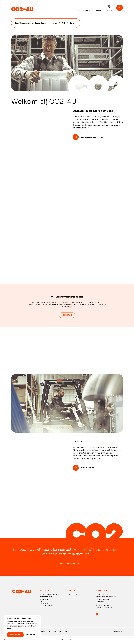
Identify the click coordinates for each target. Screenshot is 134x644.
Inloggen (98, 10)
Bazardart (70, 640)
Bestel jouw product (23, 23)
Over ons (54, 23)
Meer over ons (87, 468)
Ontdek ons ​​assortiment (92, 137)
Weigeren (30, 635)
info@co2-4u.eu (103, 606)
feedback (67, 315)
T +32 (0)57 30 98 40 (104, 608)
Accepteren (15, 635)
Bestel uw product (48, 595)
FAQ (63, 23)
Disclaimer (64, 632)
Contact (73, 23)
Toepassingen (40, 23)
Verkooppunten (84, 10)
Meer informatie (20, 629)
